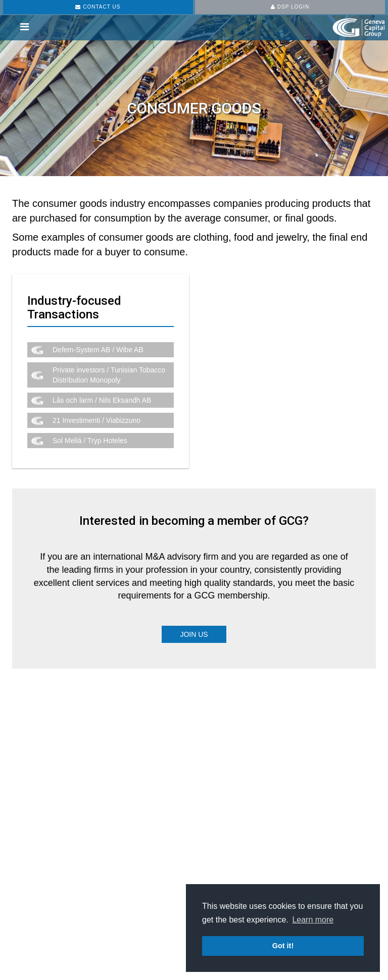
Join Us (194, 634)
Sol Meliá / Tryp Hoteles (90, 441)
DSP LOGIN (290, 7)
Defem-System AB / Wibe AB (98, 350)
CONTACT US (98, 7)
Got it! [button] (283, 946)
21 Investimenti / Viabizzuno (96, 420)
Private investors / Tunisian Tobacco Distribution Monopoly (109, 375)
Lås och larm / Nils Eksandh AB (102, 400)
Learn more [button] (313, 920)
